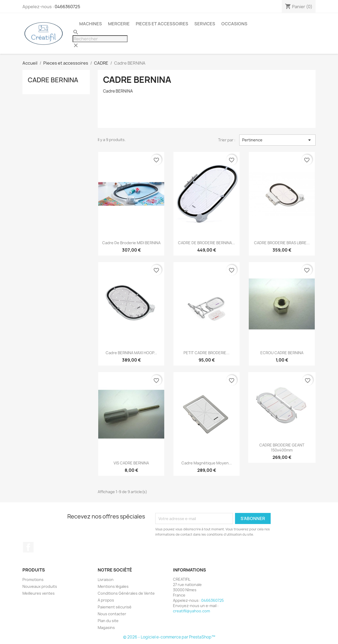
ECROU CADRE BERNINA (282, 353)
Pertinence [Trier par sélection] (277, 140)
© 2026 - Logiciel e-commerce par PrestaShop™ (169, 637)
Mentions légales (113, 586)
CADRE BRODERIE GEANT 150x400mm (282, 448)
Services (205, 24)
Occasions (234, 24)
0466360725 (67, 7)
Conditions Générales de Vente (126, 593)
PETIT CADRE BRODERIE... (206, 353)
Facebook (28, 547)
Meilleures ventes (39, 593)
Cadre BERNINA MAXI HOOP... (131, 353)
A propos (106, 600)
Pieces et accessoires (162, 24)
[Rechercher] (100, 39)
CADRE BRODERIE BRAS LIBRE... (282, 243)
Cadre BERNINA (53, 80)
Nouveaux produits (40, 586)
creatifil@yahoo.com (191, 611)
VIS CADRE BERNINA (131, 463)
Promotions (33, 580)
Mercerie (119, 24)
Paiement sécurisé (115, 607)
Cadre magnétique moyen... (207, 463)
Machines (91, 24)
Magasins (106, 628)
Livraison (106, 580)
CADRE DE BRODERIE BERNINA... (206, 243)
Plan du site (108, 621)
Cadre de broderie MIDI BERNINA (131, 243)
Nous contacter (112, 614)
